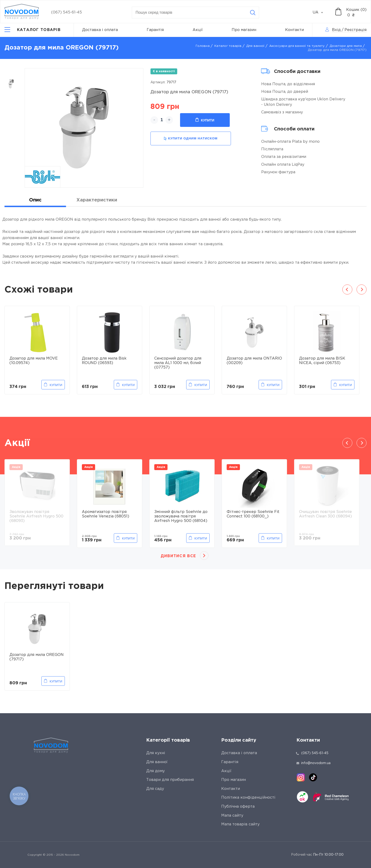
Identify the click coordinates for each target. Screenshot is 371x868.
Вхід (336, 30)
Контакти (294, 30)
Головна (203, 46)
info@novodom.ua (314, 763)
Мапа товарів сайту (240, 824)
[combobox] (320, 13)
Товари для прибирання (170, 780)
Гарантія (155, 30)
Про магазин (244, 30)
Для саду (155, 789)
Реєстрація (356, 30)
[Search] (253, 13)
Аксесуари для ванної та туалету (297, 46)
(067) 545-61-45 (66, 12)
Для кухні (156, 753)
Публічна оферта (238, 807)
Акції (198, 30)
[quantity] (162, 120)
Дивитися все (178, 556)
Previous (347, 289)
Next (362, 289)
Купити (205, 120)
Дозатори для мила (346, 46)
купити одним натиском (191, 139)
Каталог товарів (228, 46)
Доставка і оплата (100, 30)
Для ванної (255, 46)
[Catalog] (33, 30)
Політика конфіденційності (248, 798)
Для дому (155, 771)
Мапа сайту (232, 816)
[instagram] (301, 777)
